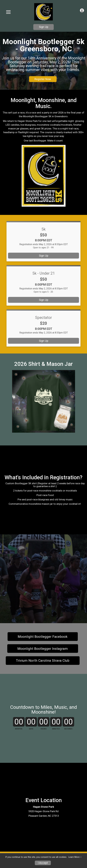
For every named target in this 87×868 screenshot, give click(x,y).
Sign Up (44, 27)
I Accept (43, 863)
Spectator (43, 366)
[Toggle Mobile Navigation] (8, 12)
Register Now (43, 79)
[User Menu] (82, 10)
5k (43, 278)
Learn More (74, 857)
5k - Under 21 (44, 322)
